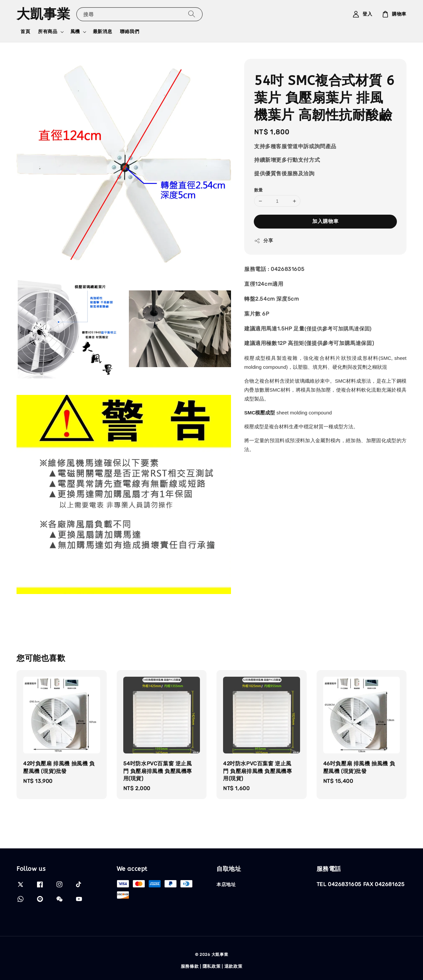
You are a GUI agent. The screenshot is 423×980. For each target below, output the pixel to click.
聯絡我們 (130, 32)
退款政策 (233, 966)
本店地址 (226, 885)
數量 (259, 190)
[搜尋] (192, 14)
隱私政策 (212, 966)
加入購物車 (326, 221)
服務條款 (190, 966)
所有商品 (48, 32)
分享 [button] (264, 241)
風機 (75, 32)
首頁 (25, 32)
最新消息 (102, 32)
